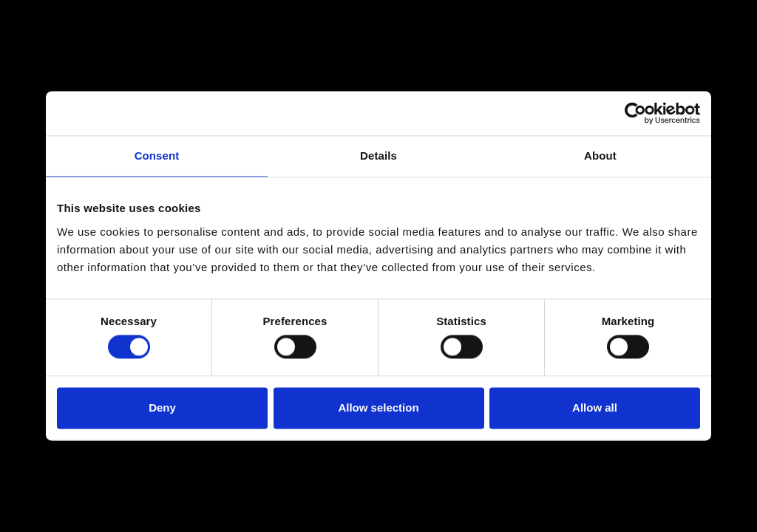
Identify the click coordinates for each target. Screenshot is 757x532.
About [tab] (600, 156)
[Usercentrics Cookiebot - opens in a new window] (635, 113)
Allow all (595, 407)
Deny (162, 407)
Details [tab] (378, 156)
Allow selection (378, 407)
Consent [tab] (157, 156)
